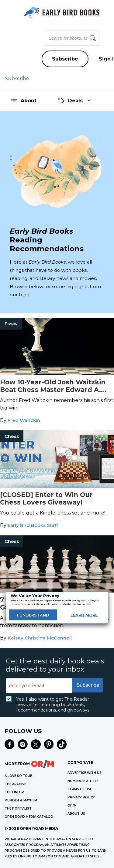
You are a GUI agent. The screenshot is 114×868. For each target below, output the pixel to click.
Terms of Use (80, 789)
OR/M (72, 806)
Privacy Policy (81, 797)
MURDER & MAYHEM (21, 800)
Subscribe (65, 59)
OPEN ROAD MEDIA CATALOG (29, 817)
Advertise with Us (85, 773)
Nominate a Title (83, 781)
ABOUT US (76, 814)
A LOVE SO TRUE (18, 776)
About (24, 100)
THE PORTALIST (18, 809)
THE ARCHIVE (15, 784)
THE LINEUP (14, 792)
